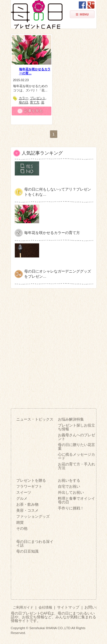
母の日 (24, 102)
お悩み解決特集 (71, 419)
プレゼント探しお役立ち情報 (76, 427)
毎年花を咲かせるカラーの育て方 (52, 233)
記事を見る (34, 111)
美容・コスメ (27, 510)
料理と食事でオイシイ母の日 (76, 500)
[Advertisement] (53, 346)
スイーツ (24, 492)
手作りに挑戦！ (71, 508)
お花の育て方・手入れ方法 (76, 466)
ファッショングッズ (33, 516)
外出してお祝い (71, 492)
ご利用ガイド (23, 607)
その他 (22, 528)
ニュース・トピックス (35, 419)
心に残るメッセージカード (76, 456)
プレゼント (38, 98)
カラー (24, 98)
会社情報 (45, 607)
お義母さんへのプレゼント (76, 437)
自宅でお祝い (69, 486)
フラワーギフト (29, 486)
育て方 (35, 102)
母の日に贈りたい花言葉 (76, 447)
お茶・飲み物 (27, 504)
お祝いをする (69, 480)
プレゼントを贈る (31, 480)
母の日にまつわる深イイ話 (35, 543)
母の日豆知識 (27, 551)
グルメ (22, 498)
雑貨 (20, 522)
